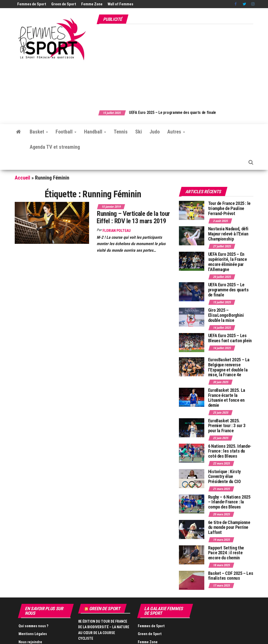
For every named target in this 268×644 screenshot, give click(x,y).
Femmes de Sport (32, 4)
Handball (95, 132)
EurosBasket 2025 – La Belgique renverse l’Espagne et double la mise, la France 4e (229, 367)
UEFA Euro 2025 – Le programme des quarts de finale (184, 113)
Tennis (121, 132)
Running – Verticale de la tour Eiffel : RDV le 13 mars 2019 (133, 217)
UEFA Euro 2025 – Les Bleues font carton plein (230, 338)
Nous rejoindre (30, 642)
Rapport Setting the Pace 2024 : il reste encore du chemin (226, 553)
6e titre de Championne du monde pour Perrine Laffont (229, 527)
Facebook (236, 4)
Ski (139, 132)
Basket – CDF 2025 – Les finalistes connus (231, 576)
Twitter (244, 4)
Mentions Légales (33, 634)
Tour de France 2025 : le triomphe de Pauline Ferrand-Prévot (229, 208)
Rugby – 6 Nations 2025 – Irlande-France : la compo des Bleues (229, 502)
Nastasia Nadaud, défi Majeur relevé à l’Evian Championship (228, 234)
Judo (155, 132)
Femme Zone (92, 4)
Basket (39, 132)
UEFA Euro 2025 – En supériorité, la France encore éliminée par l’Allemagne (228, 262)
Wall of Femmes (120, 4)
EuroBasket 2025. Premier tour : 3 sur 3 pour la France (227, 426)
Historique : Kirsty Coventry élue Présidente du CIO (224, 477)
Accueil (22, 178)
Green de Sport (64, 4)
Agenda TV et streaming (55, 147)
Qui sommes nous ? (33, 626)
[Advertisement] (182, 64)
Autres (176, 132)
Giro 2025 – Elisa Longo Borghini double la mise (226, 315)
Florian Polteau (117, 231)
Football (66, 132)
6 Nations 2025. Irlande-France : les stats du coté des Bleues (230, 451)
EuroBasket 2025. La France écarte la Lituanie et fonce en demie (227, 398)
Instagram (253, 4)
